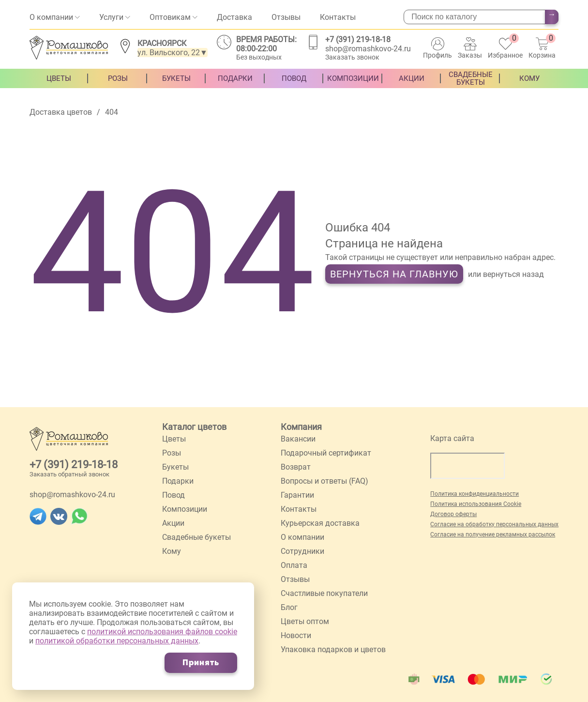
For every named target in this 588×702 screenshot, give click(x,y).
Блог (289, 607)
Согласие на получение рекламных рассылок (493, 534)
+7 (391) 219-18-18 (358, 39)
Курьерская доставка (320, 523)
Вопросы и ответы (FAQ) (324, 481)
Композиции (353, 86)
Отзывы (286, 17)
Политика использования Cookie (476, 504)
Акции (412, 86)
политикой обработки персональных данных (117, 641)
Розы (118, 86)
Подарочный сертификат (326, 453)
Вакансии (298, 439)
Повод (294, 86)
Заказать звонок (352, 57)
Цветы (59, 86)
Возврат (296, 467)
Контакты (338, 17)
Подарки (235, 86)
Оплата (294, 565)
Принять (201, 663)
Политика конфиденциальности (475, 494)
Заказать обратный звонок (69, 474)
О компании (51, 17)
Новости (296, 635)
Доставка (234, 17)
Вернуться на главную (394, 274)
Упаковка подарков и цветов (333, 649)
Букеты (176, 86)
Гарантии (297, 495)
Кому (529, 86)
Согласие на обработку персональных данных (494, 524)
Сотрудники (302, 551)
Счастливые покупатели (324, 593)
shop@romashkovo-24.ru (368, 49)
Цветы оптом (305, 621)
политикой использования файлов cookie (162, 632)
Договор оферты (453, 514)
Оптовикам (170, 17)
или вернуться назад (506, 274)
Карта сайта (452, 438)
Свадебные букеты (471, 86)
